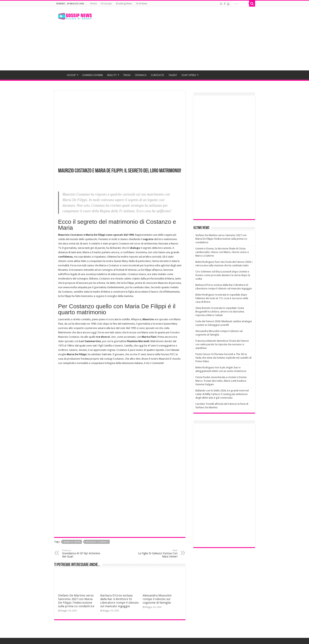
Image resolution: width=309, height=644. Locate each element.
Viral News (142, 4)
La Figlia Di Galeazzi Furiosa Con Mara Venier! (157, 554)
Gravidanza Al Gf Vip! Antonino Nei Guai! (82, 554)
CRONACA (141, 75)
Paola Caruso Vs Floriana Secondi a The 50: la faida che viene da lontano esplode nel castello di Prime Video (223, 358)
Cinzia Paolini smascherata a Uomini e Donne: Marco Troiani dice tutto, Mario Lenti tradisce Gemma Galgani (221, 381)
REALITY (112, 75)
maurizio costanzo (97, 542)
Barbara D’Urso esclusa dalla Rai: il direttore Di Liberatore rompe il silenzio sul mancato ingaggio (119, 601)
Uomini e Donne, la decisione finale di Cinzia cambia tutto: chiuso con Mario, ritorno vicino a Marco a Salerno (222, 252)
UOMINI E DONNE (93, 75)
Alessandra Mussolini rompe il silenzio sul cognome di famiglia (157, 599)
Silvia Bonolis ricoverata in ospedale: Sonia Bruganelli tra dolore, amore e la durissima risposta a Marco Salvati (220, 312)
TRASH (127, 75)
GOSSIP (71, 75)
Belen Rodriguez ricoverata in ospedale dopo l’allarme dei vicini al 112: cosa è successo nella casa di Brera (222, 298)
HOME (59, 75)
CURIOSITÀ (157, 75)
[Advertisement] (180, 39)
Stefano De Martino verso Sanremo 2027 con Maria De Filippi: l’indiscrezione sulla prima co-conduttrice (76, 601)
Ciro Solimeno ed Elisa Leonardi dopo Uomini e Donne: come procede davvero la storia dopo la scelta (223, 275)
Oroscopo (106, 4)
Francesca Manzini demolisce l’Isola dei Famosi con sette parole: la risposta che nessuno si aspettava (222, 344)
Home (93, 4)
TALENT (173, 75)
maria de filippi (72, 542)
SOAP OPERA (189, 75)
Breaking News (124, 4)
